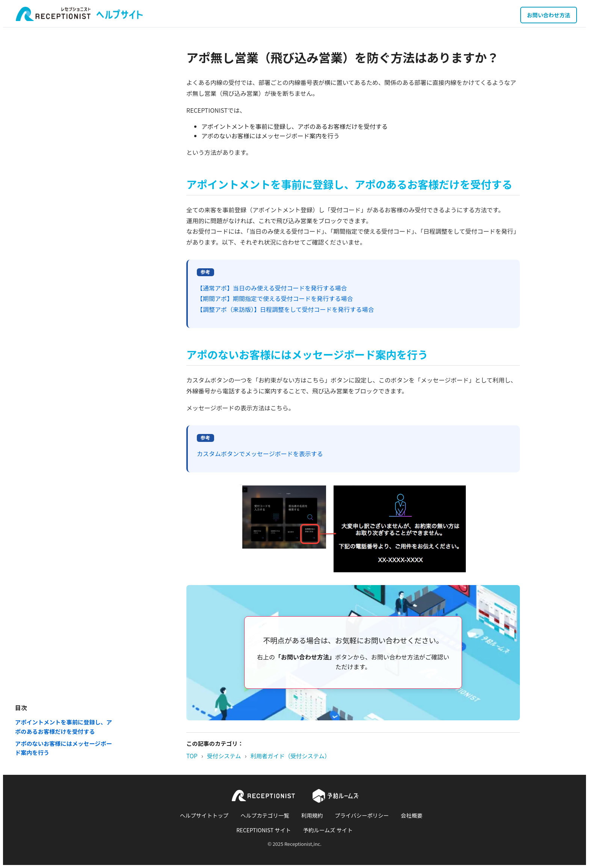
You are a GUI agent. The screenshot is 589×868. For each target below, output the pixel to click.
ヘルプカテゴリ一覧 (265, 815)
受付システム (224, 756)
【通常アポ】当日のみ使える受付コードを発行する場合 (272, 288)
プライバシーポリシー (362, 815)
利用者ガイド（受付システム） (290, 756)
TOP (192, 756)
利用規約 (312, 815)
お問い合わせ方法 (549, 15)
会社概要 (412, 815)
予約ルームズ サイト (328, 830)
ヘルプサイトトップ (204, 815)
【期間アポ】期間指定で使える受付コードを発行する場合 (275, 298)
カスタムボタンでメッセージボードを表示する (260, 454)
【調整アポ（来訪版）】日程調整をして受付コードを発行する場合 (285, 309)
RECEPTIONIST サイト (264, 830)
